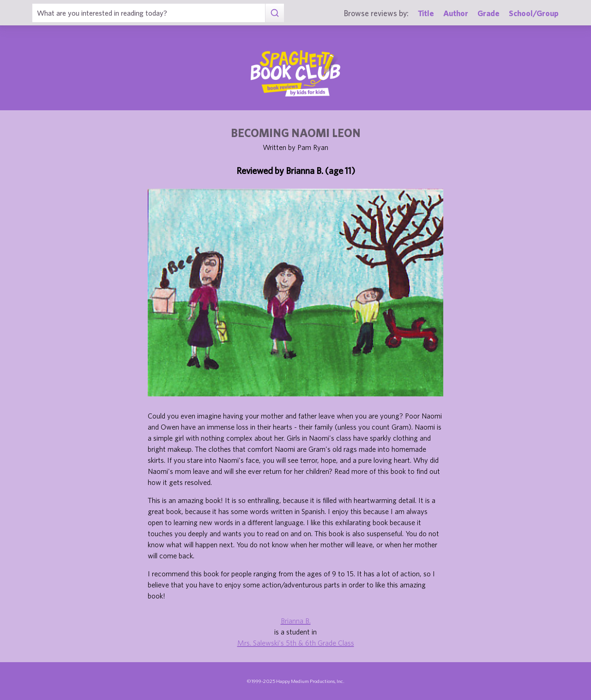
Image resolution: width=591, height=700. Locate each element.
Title (426, 13)
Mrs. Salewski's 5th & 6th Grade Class (296, 643)
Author (456, 13)
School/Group (534, 13)
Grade (488, 13)
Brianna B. (296, 621)
